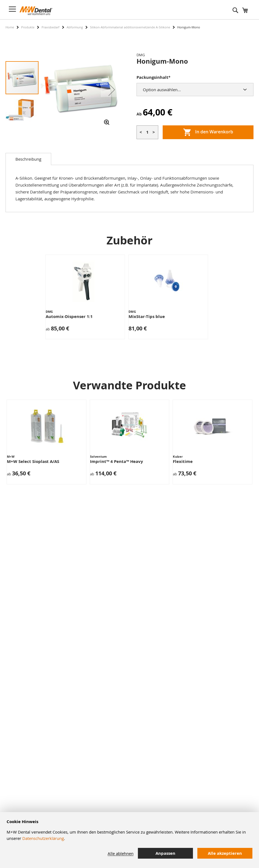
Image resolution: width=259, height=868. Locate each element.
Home (10, 27)
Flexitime (183, 461)
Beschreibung (28, 159)
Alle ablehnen (121, 853)
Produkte (28, 27)
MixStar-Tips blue (147, 316)
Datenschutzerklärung (43, 838)
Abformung (75, 27)
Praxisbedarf (51, 27)
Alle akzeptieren (225, 853)
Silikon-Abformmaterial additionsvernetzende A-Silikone (130, 27)
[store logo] (36, 11)
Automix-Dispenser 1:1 (69, 316)
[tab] (28, 159)
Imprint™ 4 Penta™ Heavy (117, 461)
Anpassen (165, 853)
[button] (112, 90)
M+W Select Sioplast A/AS (33, 461)
